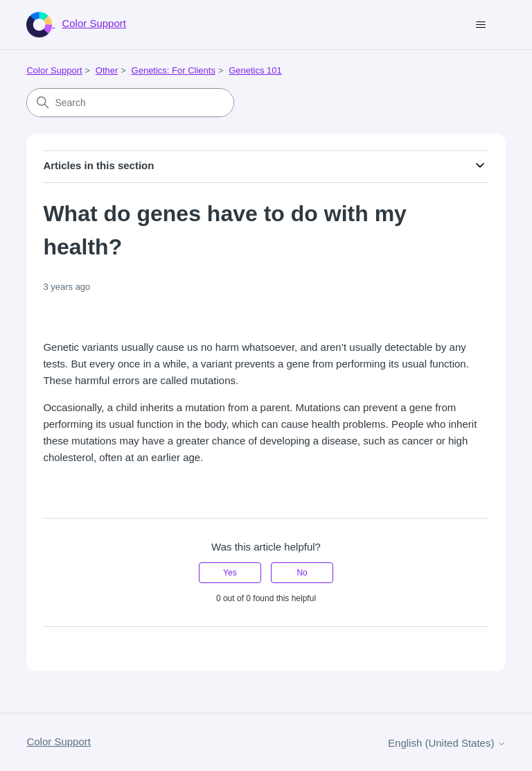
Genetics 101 (255, 70)
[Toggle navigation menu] (481, 25)
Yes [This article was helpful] (230, 573)
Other (107, 70)
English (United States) (447, 743)
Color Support (54, 70)
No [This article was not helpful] (302, 573)
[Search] (130, 103)
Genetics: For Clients (174, 70)
